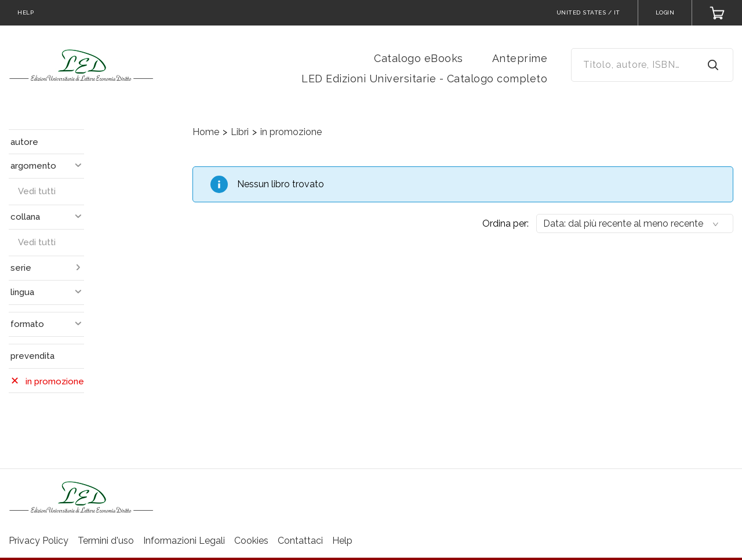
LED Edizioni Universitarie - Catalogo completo (424, 79)
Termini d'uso (106, 541)
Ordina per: (505, 223)
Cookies (251, 541)
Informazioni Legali (184, 541)
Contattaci (300, 541)
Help (342, 541)
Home (206, 132)
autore (24, 142)
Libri (240, 132)
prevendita (32, 356)
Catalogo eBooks (419, 58)
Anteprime (520, 58)
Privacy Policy (39, 541)
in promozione (291, 132)
